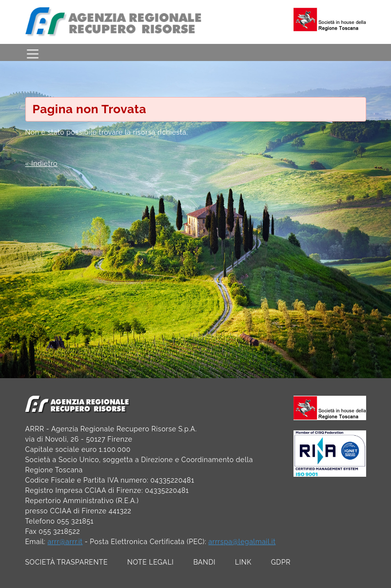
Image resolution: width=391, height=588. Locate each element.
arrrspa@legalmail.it (242, 542)
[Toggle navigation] (33, 52)
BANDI (204, 562)
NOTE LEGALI (150, 562)
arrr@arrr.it (65, 542)
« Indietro (41, 163)
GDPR (281, 562)
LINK (243, 562)
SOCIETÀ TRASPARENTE (67, 562)
